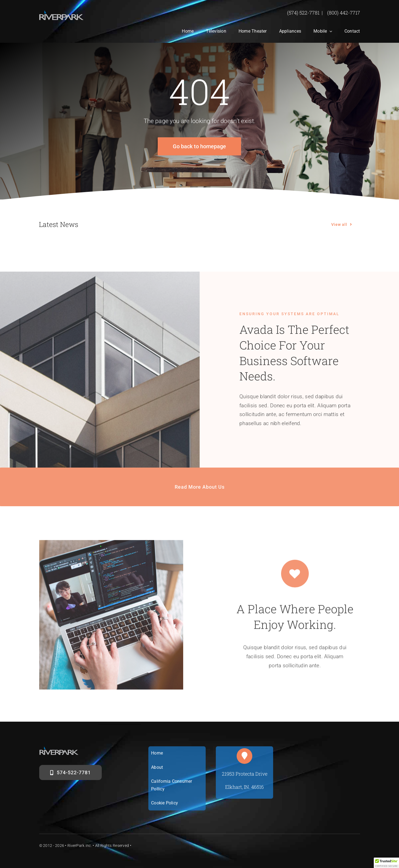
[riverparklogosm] (62, 13)
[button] (386, 863)
